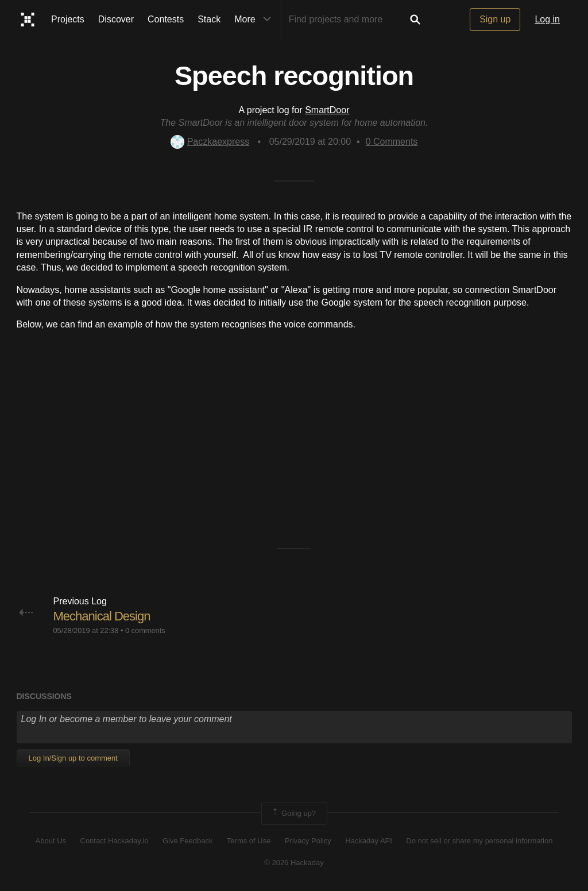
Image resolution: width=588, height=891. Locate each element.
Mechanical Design (102, 616)
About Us (51, 841)
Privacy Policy (308, 841)
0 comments (145, 630)
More (255, 20)
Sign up (495, 19)
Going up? (293, 813)
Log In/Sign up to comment (73, 758)
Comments (392, 142)
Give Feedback (187, 841)
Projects (68, 19)
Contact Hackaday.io (115, 841)
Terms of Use (249, 841)
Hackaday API (369, 841)
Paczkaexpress (210, 142)
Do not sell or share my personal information (479, 841)
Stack (209, 19)
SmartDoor (327, 110)
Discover (116, 19)
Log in (547, 19)
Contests (166, 19)
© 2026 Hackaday (294, 863)
